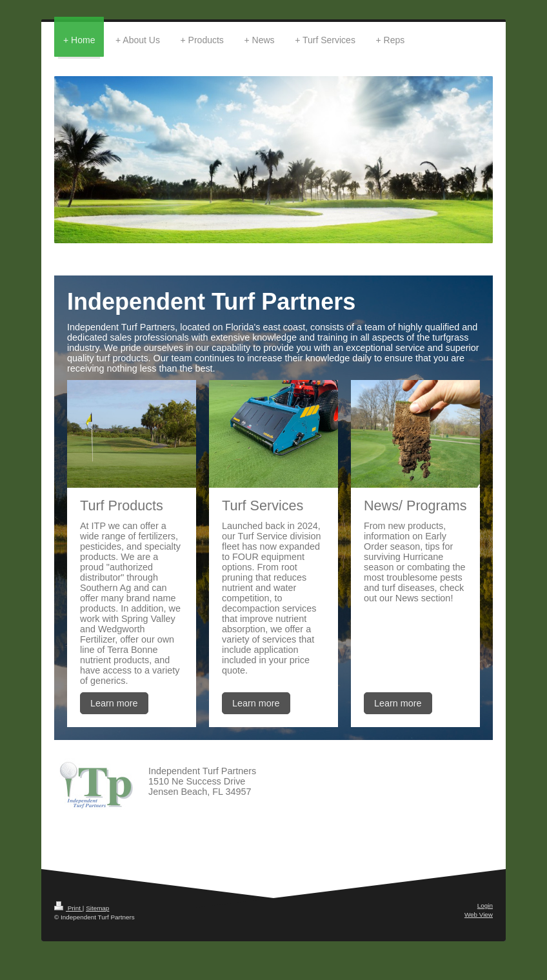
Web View (479, 915)
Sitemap (97, 908)
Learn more (114, 703)
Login (485, 905)
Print (68, 908)
